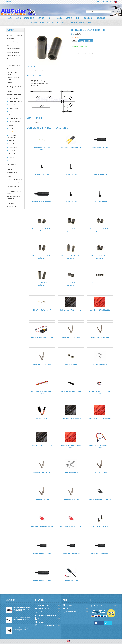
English (68, 642)
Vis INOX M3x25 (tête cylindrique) (71, 337)
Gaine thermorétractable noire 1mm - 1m (100, 499)
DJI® (9, 62)
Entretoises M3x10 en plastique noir (42, 553)
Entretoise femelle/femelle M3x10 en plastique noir (100, 230)
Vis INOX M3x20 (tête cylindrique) (42, 364)
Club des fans (11, 59)
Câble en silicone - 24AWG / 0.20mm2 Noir (42, 445)
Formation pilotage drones (13, 78)
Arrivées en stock (41, 612)
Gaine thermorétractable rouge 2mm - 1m (71, 526)
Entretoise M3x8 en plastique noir (71, 553)
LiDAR (79, 18)
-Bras (10, 112)
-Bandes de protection (15, 105)
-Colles (11, 125)
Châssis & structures (13, 52)
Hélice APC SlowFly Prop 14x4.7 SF (42, 310)
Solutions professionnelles (25, 18)
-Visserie (11, 161)
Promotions (11, 203)
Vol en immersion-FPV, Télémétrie (14, 197)
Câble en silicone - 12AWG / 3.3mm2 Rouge (100, 310)
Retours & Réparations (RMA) (45, 615)
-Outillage (12, 151)
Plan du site (68, 605)
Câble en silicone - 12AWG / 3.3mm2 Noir (71, 310)
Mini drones (11, 169)
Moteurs (10, 176)
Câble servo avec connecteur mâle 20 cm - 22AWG (100, 446)
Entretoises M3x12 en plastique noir (100, 553)
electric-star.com (69, 612)
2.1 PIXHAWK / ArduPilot (15, 35)
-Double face (12, 128)
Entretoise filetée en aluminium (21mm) (71, 391)
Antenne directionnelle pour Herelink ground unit (22, 629)
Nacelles (60, 18)
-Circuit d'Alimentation (15, 118)
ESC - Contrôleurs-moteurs (13, 73)
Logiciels (10, 91)
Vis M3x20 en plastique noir (100, 202)
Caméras (10, 45)
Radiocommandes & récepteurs (13, 187)
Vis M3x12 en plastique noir (71, 202)
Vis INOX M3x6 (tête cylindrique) (71, 499)
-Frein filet (12, 140)
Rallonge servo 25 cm (42, 418)
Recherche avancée (42, 605)
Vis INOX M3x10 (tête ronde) (42, 499)
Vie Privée (39, 622)
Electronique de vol (13, 69)
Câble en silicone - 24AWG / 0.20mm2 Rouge (71, 446)
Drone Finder (8, 2)
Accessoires (11, 39)
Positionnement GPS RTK (15, 183)
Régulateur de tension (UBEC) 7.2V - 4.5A (42, 337)
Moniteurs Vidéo (12, 173)
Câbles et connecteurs (14, 49)
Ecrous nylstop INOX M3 (71, 364)
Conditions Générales (43, 619)
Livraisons (67, 608)
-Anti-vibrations (13, 98)
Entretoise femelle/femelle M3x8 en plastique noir (42, 230)
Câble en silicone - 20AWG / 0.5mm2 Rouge (100, 418)
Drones (51, 18)
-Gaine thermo (13, 144)
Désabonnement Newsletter (45, 625)
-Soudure (11, 157)
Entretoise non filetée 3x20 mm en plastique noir (42, 284)
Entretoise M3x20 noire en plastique (42, 202)
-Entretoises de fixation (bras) (13, 136)
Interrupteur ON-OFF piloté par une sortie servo (100, 392)
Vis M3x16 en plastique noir (71, 175)
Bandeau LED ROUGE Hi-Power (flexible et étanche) (42, 392)
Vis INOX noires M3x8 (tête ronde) (100, 526)
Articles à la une (12, 206)
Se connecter (107, 2)
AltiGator (17, 641)
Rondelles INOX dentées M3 (100, 364)
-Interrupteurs (13, 147)
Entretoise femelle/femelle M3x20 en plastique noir (71, 257)
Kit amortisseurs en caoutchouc (100, 283)
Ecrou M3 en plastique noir (100, 175)
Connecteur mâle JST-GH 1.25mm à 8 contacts (42, 149)
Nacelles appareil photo (15, 179)
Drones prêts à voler (14, 66)
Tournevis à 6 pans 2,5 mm (71, 581)
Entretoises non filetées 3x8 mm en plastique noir (71, 230)
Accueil (98, 2)
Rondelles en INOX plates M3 (71, 472)
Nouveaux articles (42, 609)
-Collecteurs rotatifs (14, 122)
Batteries (70, 18)
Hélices (9, 83)
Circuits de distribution (14, 55)
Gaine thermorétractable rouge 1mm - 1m (42, 526)
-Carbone (11, 115)
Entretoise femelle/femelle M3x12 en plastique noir (42, 257)
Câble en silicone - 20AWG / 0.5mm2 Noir (71, 418)
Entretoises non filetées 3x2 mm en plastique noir (71, 284)
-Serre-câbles (13, 154)
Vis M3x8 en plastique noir (42, 175)
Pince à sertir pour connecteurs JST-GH (71, 148)
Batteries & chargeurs (14, 42)
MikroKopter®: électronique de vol (13, 165)
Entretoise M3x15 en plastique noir (100, 148)
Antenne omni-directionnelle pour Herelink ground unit (22, 619)
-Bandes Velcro (13, 108)
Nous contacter (104, 18)
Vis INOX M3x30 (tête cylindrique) (100, 337)
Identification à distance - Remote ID (15, 87)
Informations (90, 18)
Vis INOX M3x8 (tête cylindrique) (42, 472)
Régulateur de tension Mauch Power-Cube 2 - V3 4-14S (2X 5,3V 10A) (22, 609)
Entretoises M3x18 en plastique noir (42, 581)
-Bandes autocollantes (15, 101)
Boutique (42, 18)
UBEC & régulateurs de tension (14, 192)
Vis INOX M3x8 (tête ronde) (100, 472)
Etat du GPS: (96, 605)
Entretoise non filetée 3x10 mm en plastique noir (100, 257)
